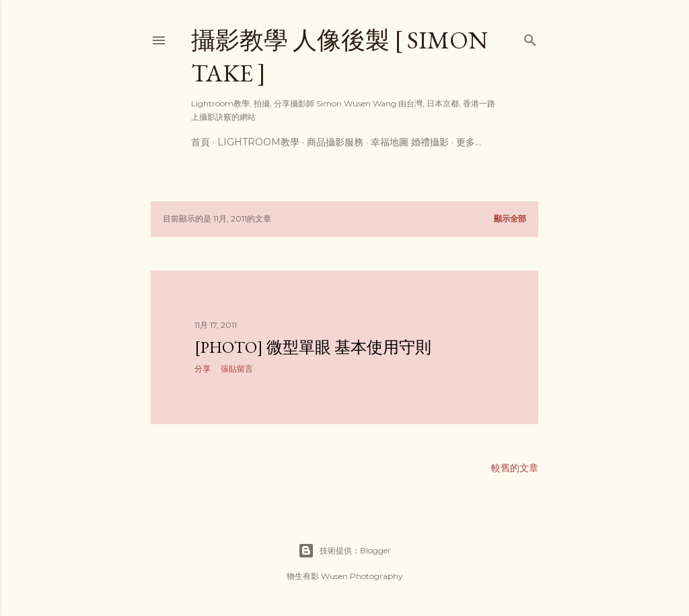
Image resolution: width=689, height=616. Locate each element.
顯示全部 (510, 218)
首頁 (201, 142)
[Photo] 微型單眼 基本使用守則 (313, 347)
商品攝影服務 (335, 142)
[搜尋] (530, 37)
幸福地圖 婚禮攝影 (410, 142)
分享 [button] (203, 369)
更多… (469, 142)
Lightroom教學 (258, 142)
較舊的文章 (515, 468)
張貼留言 (237, 369)
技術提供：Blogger (344, 551)
